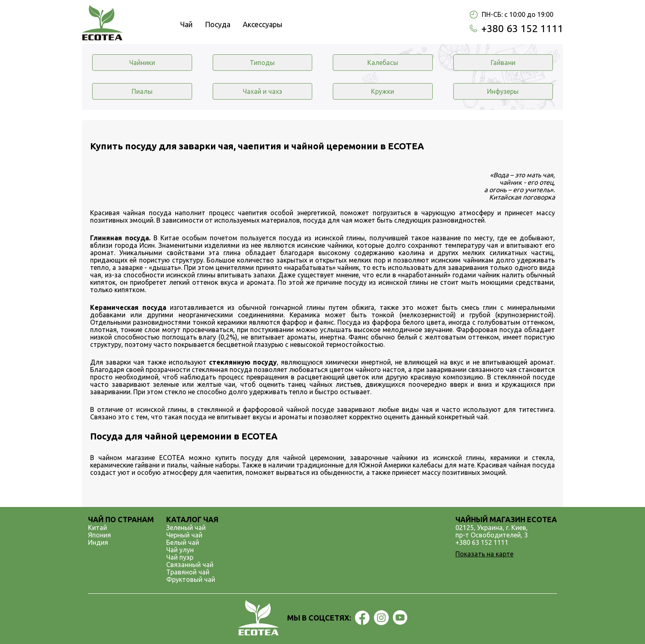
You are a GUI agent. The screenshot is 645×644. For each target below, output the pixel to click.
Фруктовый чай (191, 579)
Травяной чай (188, 572)
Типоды (262, 63)
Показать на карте (484, 554)
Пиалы (142, 91)
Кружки (383, 91)
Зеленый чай (186, 528)
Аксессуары (262, 24)
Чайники (142, 63)
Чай (186, 24)
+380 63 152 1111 (522, 28)
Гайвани (503, 63)
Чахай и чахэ (262, 91)
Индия (98, 542)
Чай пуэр (180, 557)
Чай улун (180, 550)
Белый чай (183, 542)
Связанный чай (190, 565)
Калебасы (383, 63)
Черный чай (184, 535)
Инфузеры (503, 91)
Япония (100, 535)
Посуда (218, 24)
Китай (97, 528)
